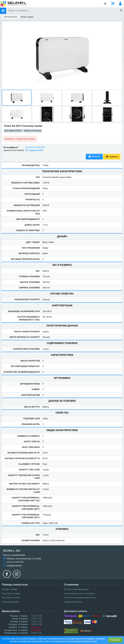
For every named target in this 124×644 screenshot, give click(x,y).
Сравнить (112, 157)
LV (105, 4)
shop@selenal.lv (36, 150)
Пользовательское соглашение (79, 593)
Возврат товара (9, 589)
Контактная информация (76, 589)
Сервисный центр (73, 602)
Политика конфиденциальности (80, 598)
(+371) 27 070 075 (36, 147)
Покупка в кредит (11, 602)
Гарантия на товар (11, 593)
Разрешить (115, 640)
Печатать (94, 157)
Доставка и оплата (11, 598)
